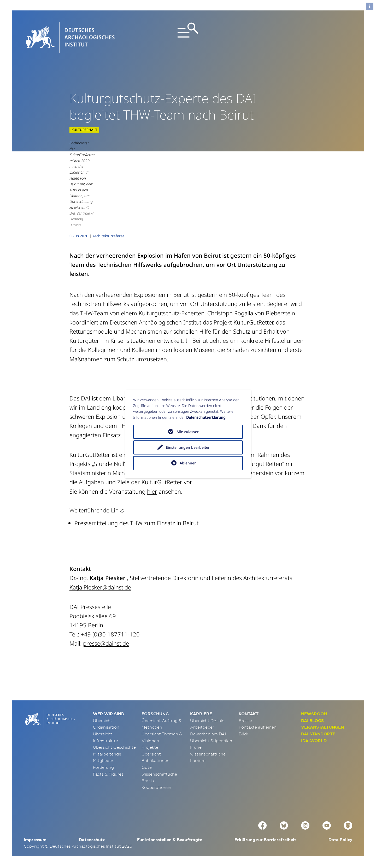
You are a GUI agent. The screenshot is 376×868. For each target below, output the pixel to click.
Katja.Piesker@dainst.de (100, 587)
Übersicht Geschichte (114, 747)
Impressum (35, 840)
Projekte (150, 747)
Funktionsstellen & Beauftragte (170, 840)
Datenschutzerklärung (206, 417)
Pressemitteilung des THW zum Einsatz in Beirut (136, 523)
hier (152, 491)
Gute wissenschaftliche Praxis (159, 774)
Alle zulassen (188, 432)
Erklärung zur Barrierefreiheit (265, 840)
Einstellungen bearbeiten (188, 447)
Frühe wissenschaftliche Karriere (208, 754)
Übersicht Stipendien (211, 741)
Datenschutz (92, 840)
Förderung (103, 767)
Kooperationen (156, 787)
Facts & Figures (108, 774)
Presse (245, 721)
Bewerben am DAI (208, 734)
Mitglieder (103, 760)
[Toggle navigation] (188, 37)
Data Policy (340, 840)
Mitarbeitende (107, 754)
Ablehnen (188, 463)
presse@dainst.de (106, 643)
